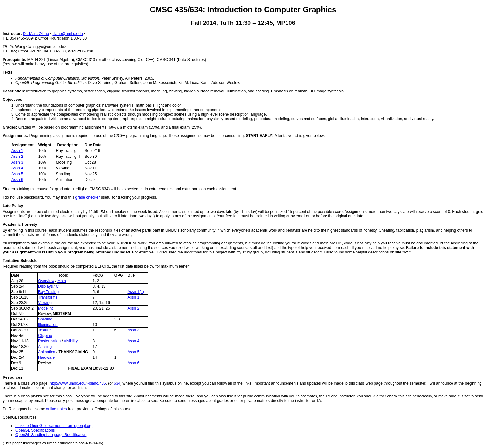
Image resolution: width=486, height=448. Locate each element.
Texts (7, 72)
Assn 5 (17, 174)
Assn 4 (17, 168)
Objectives (12, 100)
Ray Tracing (48, 292)
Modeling (46, 308)
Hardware (46, 357)
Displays (45, 286)
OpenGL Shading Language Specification (51, 435)
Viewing (45, 303)
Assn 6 (17, 180)
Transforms (48, 297)
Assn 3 (17, 162)
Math (62, 281)
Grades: (10, 127)
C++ (59, 286)
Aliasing (45, 347)
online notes (57, 409)
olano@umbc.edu (67, 34)
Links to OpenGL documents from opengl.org (54, 426)
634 (117, 383)
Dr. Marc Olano (36, 34)
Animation (47, 352)
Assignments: (15, 136)
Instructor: (12, 34)
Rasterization (49, 341)
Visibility (71, 341)
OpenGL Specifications (35, 430)
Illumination (48, 325)
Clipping (45, 336)
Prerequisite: (14, 60)
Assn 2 (17, 157)
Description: (14, 91)
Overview (46, 281)
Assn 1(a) (136, 292)
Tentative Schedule (20, 261)
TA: (6, 47)
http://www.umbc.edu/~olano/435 (78, 383)
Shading (45, 319)
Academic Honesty (20, 224)
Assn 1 (17, 151)
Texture (44, 330)
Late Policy (13, 206)
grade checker (87, 197)
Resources (12, 377)
